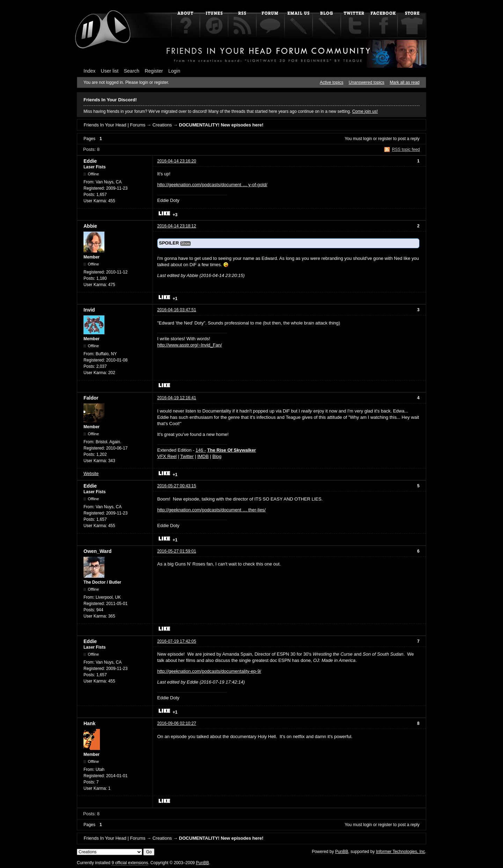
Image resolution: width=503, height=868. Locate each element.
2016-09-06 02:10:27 (177, 723)
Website (91, 474)
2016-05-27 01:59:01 (177, 551)
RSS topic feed (406, 149)
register (385, 139)
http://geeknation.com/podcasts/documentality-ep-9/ (209, 671)
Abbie (90, 226)
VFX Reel (167, 456)
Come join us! (365, 111)
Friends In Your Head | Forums (114, 125)
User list (110, 71)
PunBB (341, 852)
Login (174, 71)
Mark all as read (405, 82)
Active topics (332, 82)
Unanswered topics (366, 82)
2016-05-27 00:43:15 (177, 486)
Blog (217, 456)
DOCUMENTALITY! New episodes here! (221, 125)
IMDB (203, 456)
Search (132, 71)
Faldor (91, 398)
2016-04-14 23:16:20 (177, 161)
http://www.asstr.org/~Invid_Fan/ (189, 345)
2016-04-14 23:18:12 (177, 226)
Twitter (187, 456)
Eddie (90, 161)
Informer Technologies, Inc (400, 852)
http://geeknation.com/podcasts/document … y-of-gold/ (212, 185)
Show (185, 243)
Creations (162, 125)
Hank (89, 723)
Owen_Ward (97, 551)
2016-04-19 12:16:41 (177, 398)
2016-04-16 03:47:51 (177, 310)
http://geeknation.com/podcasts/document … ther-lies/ (212, 510)
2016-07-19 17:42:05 (177, 641)
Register (154, 71)
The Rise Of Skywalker (231, 450)
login (368, 139)
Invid (89, 310)
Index (89, 71)
